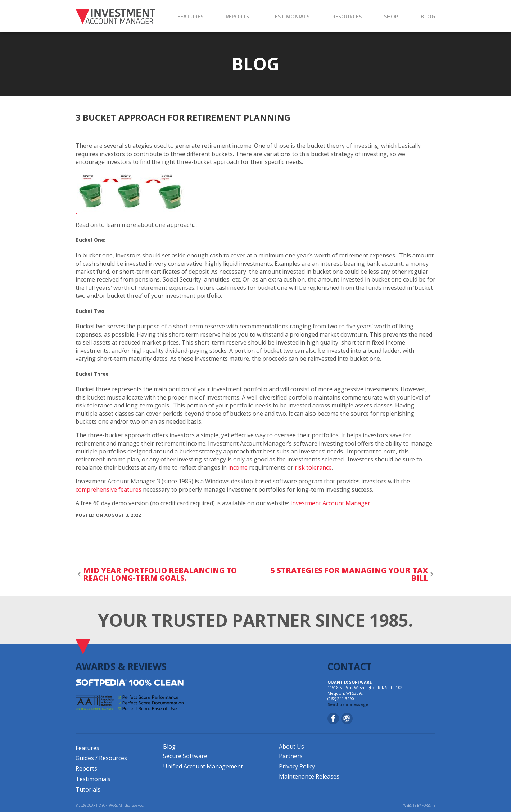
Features (87, 748)
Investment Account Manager (330, 503)
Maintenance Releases (309, 776)
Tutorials (88, 789)
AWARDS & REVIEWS (121, 666)
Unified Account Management (203, 766)
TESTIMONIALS (290, 16)
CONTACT (350, 666)
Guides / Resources (101, 758)
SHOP (391, 16)
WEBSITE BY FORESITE (419, 806)
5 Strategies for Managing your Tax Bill (349, 574)
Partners (291, 756)
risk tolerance (313, 467)
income (238, 467)
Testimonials (93, 779)
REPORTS (237, 16)
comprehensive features (108, 489)
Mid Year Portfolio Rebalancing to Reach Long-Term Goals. (160, 574)
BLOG (428, 16)
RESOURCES (347, 16)
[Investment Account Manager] (115, 16)
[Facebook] (333, 719)
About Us (291, 747)
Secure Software (185, 756)
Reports (86, 768)
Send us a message (348, 704)
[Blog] (347, 719)
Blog (169, 747)
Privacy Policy (297, 766)
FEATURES (190, 16)
